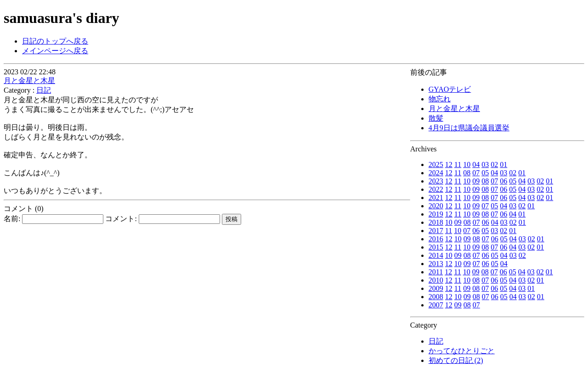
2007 (436, 305)
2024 (436, 173)
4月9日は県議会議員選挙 (469, 128)
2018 (436, 222)
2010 (436, 280)
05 (485, 173)
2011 (436, 272)
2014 (436, 255)
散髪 (436, 118)
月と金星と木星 (454, 109)
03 (485, 164)
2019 (436, 214)
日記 (436, 341)
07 (476, 173)
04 (476, 164)
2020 (436, 206)
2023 (436, 181)
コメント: (162, 219)
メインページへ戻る (55, 51)
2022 (436, 189)
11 (458, 164)
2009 (436, 288)
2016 (436, 239)
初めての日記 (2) (456, 360)
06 (503, 181)
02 (494, 164)
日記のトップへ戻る (55, 41)
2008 (436, 297)
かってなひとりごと (462, 351)
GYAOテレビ (450, 89)
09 (476, 181)
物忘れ (440, 99)
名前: (54, 219)
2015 (436, 247)
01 (503, 164)
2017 (436, 231)
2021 (436, 198)
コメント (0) (24, 209)
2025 (436, 164)
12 (449, 164)
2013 (436, 264)
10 (467, 164)
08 (467, 173)
